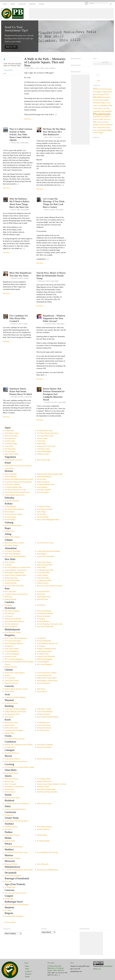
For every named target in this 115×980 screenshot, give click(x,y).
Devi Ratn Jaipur (10, 449)
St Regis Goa (9, 815)
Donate (42, 4)
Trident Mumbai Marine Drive (15, 495)
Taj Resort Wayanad (11, 703)
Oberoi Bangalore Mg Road (14, 643)
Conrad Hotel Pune (43, 592)
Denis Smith (30, 68)
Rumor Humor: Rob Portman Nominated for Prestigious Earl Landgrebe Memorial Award (54, 394)
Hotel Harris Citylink (44, 709)
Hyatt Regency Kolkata (45, 509)
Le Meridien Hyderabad (45, 613)
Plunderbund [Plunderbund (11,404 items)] (102, 114)
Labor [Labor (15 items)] (100, 108)
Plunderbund (97, 966)
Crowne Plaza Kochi (44, 725)
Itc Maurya (8, 565)
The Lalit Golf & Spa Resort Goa (16, 893)
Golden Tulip (9, 446)
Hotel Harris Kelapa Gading (46, 789)
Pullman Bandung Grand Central (15, 712)
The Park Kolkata (43, 517)
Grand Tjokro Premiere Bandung (15, 709)
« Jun (98, 81)
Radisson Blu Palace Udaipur (14, 543)
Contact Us (22, 4)
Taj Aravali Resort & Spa (45, 543)
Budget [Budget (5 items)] (109, 89)
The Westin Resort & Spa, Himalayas (17, 804)
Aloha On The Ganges (44, 804)
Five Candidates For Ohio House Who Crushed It (19, 318)
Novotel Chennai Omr (44, 675)
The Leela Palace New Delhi (14, 586)
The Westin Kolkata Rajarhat (14, 509)
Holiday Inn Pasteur (44, 714)
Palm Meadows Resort (45, 651)
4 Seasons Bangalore (11, 651)
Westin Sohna (9, 899)
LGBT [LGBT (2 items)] (104, 109)
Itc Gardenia (41, 646)
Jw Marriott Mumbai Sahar (46, 484)
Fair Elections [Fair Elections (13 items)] (98, 100)
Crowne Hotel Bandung (45, 712)
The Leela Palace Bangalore (14, 659)
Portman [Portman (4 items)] (107, 117)
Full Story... (29, 119)
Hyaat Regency (42, 554)
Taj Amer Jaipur (10, 441)
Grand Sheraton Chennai (13, 632)
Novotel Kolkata (10, 520)
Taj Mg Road (9, 646)
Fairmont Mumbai (11, 477)
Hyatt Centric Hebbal (12, 649)
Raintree (7, 675)
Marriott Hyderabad (44, 616)
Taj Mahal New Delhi (44, 580)
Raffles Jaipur (42, 444)
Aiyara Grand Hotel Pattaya (14, 847)
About (13, 4)
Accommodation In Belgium (14, 916)
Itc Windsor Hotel (43, 654)
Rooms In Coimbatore (44, 747)
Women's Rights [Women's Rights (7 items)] (98, 133)
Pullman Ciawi (10, 531)
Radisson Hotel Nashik (12, 798)
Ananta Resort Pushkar (12, 835)
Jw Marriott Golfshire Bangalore (15, 697)
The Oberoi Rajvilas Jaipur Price (48, 433)
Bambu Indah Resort (11, 773)
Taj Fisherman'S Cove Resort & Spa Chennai (19, 767)
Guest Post (28, 397)
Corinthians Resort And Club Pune (16, 594)
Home (5, 4)
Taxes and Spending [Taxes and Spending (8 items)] (99, 130)
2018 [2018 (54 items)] (95, 89)
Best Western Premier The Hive (47, 792)
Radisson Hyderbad (11, 627)
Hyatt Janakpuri (10, 562)
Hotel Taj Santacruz (44, 482)
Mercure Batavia (10, 792)
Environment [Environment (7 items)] (106, 97)
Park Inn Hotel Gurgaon (13, 858)
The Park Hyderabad (11, 624)
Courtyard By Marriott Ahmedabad (49, 551)
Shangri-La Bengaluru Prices (47, 649)
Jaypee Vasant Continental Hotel (15, 575)
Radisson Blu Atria (11, 667)
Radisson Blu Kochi (11, 728)
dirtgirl (26, 278)
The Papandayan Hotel (12, 714)
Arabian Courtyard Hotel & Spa (15, 809)
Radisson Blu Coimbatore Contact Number (19, 745)
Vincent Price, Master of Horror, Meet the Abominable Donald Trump (51, 276)
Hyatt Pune (8, 597)
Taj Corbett (8, 881)
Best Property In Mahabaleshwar (48, 870)
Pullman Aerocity (43, 583)
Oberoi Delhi (41, 567)
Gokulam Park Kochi (44, 728)
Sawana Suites (9, 789)
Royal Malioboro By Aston (14, 460)
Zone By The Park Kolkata (13, 514)
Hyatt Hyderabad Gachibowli (14, 621)
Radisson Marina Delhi (45, 565)
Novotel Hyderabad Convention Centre (50, 624)
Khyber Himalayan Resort (13, 525)
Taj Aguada (8, 605)
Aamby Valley (9, 692)
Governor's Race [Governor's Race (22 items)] (99, 103)
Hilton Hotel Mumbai (44, 477)
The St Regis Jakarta (44, 779)
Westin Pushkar (42, 835)
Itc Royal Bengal (10, 507)
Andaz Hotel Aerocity (44, 562)
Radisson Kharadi (10, 599)
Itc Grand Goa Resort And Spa (15, 739)
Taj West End (41, 638)
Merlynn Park (9, 781)
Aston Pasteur (9, 717)
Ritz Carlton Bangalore (45, 664)
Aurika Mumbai (42, 487)
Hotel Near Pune (43, 599)
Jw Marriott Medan (43, 841)
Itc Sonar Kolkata (10, 517)
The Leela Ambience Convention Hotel (17, 567)
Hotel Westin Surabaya (45, 827)
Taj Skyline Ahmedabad (12, 551)
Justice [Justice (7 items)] (95, 108)
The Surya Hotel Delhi (12, 580)
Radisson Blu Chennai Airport (47, 678)
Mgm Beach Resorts (11, 683)
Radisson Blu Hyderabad (13, 619)
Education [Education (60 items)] (97, 97)
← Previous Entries (9, 922)
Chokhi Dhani (9, 431)
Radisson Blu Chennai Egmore (15, 673)
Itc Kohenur (9, 616)
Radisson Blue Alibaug (12, 537)
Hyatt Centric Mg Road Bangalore (16, 638)
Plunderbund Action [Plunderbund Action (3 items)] (99, 117)
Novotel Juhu (41, 479)
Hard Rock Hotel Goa (12, 753)
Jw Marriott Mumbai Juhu (13, 487)
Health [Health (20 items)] (104, 106)
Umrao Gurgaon (42, 575)
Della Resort (41, 689)
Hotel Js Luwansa (10, 784)
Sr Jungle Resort (10, 747)
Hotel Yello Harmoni (11, 779)
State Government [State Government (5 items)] (103, 122)
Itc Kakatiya (41, 619)
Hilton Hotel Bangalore (45, 659)
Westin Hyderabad (43, 621)
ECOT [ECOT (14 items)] (107, 94)
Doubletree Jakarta (43, 787)
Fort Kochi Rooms (43, 730)
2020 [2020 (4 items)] (99, 89)
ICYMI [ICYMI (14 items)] (109, 106)
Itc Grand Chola (10, 678)
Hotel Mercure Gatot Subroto (14, 787)
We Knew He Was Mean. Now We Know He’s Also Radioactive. (54, 132)
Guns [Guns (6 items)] (99, 106)
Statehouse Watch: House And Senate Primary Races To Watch (21, 391)
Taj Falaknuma (9, 613)
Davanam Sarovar (11, 656)
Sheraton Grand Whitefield (46, 656)
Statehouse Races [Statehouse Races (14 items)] (99, 125)
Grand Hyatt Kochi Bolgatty (14, 730)
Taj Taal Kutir (42, 514)
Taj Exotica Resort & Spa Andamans (17, 905)
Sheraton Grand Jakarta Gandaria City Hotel (52, 784)
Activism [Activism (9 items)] (104, 89)
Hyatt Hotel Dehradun (12, 501)
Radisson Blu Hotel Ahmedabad (15, 556)
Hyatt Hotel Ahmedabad (13, 554)
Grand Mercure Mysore (12, 759)
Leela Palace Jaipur (43, 449)
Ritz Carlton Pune (10, 592)
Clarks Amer (41, 441)
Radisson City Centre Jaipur (46, 446)
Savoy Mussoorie (43, 864)
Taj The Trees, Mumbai (12, 484)
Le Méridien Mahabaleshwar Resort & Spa (19, 870)
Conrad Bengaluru (43, 662)
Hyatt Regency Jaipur (12, 433)
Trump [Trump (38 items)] (109, 130)
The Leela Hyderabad (44, 611)
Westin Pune (41, 594)
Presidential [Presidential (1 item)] (96, 119)
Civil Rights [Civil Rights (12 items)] (97, 92)
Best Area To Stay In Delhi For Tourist (50, 586)
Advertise (32, 4)
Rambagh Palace (10, 438)
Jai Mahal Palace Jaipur (45, 431)
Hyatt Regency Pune (44, 597)
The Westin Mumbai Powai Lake (15, 490)
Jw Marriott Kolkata (44, 507)
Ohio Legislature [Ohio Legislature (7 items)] (107, 111)
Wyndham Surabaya (11, 827)
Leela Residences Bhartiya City (47, 643)
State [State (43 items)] (95, 122)
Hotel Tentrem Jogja (44, 460)
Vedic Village (42, 512)
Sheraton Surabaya (43, 829)
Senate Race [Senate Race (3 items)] (107, 119)
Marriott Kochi (10, 725)
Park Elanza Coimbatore (45, 745)
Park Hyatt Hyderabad (12, 611)
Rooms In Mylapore (44, 683)
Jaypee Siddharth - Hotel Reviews (16, 570)
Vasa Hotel (8, 829)
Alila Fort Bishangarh (44, 451)
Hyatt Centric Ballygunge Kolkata (48, 520)
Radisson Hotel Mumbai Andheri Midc (50, 474)
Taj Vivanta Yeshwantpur (13, 641)
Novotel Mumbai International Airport (17, 492)
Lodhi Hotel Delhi (43, 578)
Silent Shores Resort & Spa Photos (16, 761)
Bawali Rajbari (10, 512)
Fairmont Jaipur (42, 438)
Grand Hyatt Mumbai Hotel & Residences (18, 482)
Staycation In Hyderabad (45, 627)
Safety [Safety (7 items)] (101, 119)
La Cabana (8, 910)
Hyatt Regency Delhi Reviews (15, 573)
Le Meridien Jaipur (11, 444)
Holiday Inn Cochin (11, 723)
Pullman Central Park (44, 781)
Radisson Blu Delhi (11, 578)
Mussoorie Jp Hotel (11, 864)
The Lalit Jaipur (10, 451)
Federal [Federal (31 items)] (106, 100)
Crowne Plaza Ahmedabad (46, 556)
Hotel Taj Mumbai (11, 474)
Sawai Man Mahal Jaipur (45, 436)
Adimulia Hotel (10, 841)
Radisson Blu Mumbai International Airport (19, 479)
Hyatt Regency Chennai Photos (47, 681)
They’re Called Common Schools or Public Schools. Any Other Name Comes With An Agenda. (21, 134)
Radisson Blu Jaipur (11, 436)
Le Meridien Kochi (43, 723)
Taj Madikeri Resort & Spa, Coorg (16, 852)
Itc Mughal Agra (10, 887)
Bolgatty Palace (10, 733)
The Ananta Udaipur (11, 545)
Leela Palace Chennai (12, 681)
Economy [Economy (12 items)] (101, 94)
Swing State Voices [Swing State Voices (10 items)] (104, 127)
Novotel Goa (41, 605)
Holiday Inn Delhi (11, 583)
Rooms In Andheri (43, 492)
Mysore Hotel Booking (45, 759)
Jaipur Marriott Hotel (12, 454)
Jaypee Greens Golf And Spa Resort (16, 821)
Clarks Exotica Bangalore (13, 876)
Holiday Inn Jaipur (43, 454)
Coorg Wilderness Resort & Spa (48, 852)
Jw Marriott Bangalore (12, 654)
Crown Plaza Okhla (44, 573)
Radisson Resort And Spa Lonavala (16, 689)
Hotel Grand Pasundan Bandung (48, 717)
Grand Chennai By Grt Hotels (47, 673)
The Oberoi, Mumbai (44, 490)
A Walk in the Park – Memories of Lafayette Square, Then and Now (45, 62)
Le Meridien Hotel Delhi (45, 570)
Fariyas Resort (42, 692)
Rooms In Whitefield (44, 641)
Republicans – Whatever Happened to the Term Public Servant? (54, 318)
